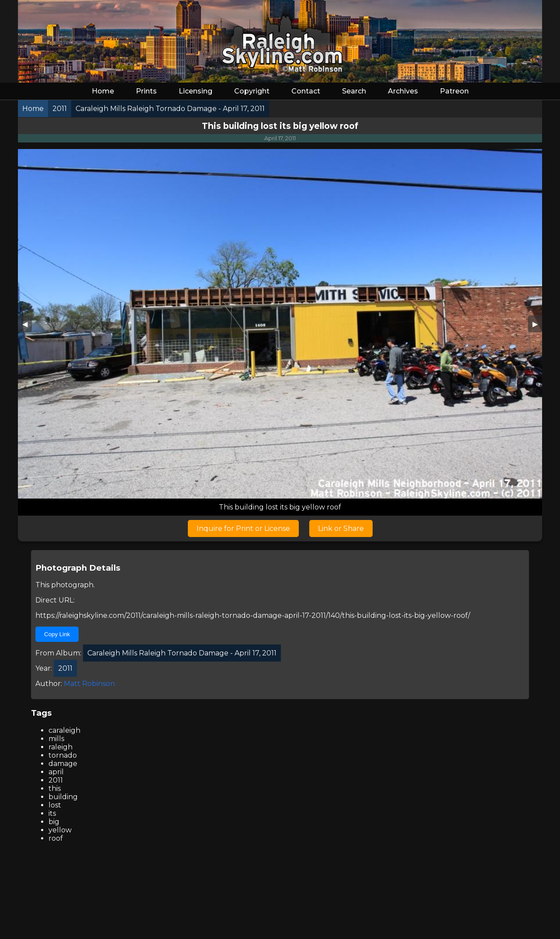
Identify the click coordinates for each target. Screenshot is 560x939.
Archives (403, 91)
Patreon (454, 91)
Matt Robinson (89, 684)
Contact (306, 91)
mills (56, 739)
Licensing (195, 91)
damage (63, 764)
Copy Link (57, 634)
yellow (60, 830)
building (63, 797)
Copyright (252, 91)
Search (354, 91)
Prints (146, 91)
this (55, 788)
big (54, 822)
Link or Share (341, 528)
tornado (63, 755)
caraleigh (64, 730)
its (52, 813)
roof (56, 838)
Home (103, 91)
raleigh (60, 747)
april (56, 772)
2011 (56, 780)
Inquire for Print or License (243, 528)
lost (55, 805)
